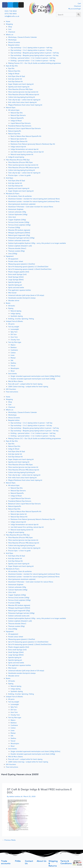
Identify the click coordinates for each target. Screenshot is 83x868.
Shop (10, 27)
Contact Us (29, 862)
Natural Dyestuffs (17, 118)
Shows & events (14, 42)
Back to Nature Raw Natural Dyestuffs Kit (26, 136)
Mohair (13, 358)
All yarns (11, 324)
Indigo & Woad (14, 74)
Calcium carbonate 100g (17, 212)
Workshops (12, 40)
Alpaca (13, 345)
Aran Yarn (14, 337)
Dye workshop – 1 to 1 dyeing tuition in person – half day (31, 48)
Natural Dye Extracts (18, 115)
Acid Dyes (9, 178)
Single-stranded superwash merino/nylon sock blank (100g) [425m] (35, 376)
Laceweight (15, 329)
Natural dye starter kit (19, 139)
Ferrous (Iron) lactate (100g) (19, 222)
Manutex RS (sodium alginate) (19, 230)
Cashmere (14, 350)
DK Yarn (14, 334)
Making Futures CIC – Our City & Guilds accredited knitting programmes (35, 63)
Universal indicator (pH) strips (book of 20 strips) (26, 295)
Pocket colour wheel (16, 261)
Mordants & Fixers (13, 193)
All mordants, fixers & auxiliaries (20, 196)
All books (12, 306)
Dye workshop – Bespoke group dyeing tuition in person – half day (35, 53)
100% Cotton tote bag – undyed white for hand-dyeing (28, 386)
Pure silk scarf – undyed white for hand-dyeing (25, 384)
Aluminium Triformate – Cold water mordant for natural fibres (31, 207)
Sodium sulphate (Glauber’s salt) (20, 246)
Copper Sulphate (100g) (17, 220)
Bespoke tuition (14, 45)
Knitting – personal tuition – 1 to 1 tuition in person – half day (33, 58)
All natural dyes (14, 110)
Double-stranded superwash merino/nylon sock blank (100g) (33, 379)
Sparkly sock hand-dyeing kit (19, 87)
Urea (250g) (13, 254)
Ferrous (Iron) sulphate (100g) (19, 225)
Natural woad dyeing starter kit (22, 154)
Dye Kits (11, 68)
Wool (13, 371)
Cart (10, 29)
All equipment (13, 259)
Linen (13, 355)
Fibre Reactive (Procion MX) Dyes (20, 89)
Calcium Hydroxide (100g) (18, 214)
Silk (12, 360)
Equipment (10, 256)
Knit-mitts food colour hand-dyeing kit (22, 102)
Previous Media (9, 840)
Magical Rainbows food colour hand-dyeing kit (25, 105)
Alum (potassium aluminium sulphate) (22, 204)
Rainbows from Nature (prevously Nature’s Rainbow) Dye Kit (33, 144)
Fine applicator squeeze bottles (20, 290)
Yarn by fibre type (15, 342)
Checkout (12, 32)
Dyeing (11, 308)
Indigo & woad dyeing (16, 157)
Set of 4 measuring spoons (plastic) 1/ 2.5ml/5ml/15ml (28, 267)
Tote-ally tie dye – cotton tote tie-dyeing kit (24, 100)
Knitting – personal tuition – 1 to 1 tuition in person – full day (33, 61)
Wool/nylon (15, 368)
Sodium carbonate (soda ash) (19, 240)
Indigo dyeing (16, 313)
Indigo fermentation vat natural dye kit (25, 149)
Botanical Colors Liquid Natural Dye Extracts (24, 128)
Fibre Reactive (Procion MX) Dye (18, 160)
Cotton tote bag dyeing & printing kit (22, 97)
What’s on (10, 35)
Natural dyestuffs (15, 131)
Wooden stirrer (14, 300)
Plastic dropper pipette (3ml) (19, 272)
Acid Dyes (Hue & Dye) (17, 76)
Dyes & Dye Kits (12, 66)
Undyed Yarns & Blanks (14, 321)
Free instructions (12, 392)
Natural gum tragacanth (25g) (19, 235)
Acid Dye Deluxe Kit (15, 81)
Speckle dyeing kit (15, 282)
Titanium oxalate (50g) (16, 251)
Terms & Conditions (66, 862)
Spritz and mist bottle (16, 287)
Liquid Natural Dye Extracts (21, 123)
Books (8, 303)
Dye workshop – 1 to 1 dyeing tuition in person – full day (31, 50)
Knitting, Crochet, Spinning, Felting (21, 319)
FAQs (18, 861)
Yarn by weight (14, 327)
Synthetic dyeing (17, 316)
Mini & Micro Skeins (16, 381)
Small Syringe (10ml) (16, 277)
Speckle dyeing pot (15, 285)
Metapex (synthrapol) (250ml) (19, 233)
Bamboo (14, 347)
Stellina (13, 363)
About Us (41, 861)
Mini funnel (12, 293)
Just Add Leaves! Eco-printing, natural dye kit (27, 152)
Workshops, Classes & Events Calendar (23, 37)
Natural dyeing (16, 311)
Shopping (9, 24)
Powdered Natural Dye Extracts (20, 126)
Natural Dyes (11, 107)
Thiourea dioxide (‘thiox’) (17, 248)
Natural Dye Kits (14, 71)
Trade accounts (6, 862)
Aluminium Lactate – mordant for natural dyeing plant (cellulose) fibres (34, 201)
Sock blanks (13, 373)
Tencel (13, 366)
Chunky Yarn (15, 340)
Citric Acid (12, 217)
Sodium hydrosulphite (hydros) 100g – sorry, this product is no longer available (37, 243)
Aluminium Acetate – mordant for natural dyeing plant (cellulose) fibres (34, 199)
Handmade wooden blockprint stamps (22, 298)
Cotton (13, 353)
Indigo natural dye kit (18, 147)
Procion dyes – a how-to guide (19, 175)
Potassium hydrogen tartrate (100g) (21, 238)
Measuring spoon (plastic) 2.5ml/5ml (22, 264)
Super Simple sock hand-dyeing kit (21, 84)
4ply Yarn (14, 332)
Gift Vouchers (11, 389)
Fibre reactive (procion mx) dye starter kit (23, 92)
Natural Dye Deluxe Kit (19, 141)
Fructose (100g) (14, 227)
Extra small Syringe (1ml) (17, 274)
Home (8, 21)
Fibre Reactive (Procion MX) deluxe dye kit (24, 94)
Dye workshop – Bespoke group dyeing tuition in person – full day (35, 55)
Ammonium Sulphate (16, 209)
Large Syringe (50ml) (16, 280)
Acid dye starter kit (15, 79)
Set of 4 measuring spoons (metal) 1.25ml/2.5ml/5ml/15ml (30, 269)
